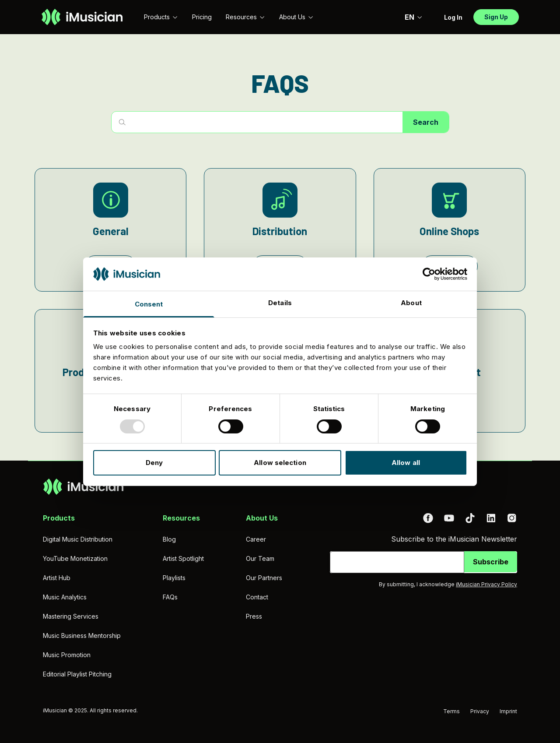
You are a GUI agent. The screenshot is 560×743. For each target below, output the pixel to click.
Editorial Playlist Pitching (77, 674)
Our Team (260, 558)
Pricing (202, 17)
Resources (245, 17)
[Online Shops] (450, 230)
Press (254, 616)
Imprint (508, 711)
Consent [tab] (149, 304)
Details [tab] (280, 303)
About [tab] (411, 303)
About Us (296, 17)
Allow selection (280, 463)
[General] (110, 230)
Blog (169, 539)
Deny (154, 463)
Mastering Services (71, 616)
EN (414, 17)
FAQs (170, 597)
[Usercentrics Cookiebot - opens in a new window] (429, 274)
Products (161, 17)
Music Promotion (67, 655)
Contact (257, 597)
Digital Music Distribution (78, 539)
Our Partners (264, 578)
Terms (451, 711)
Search (426, 122)
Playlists (174, 578)
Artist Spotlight (183, 558)
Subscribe (491, 562)
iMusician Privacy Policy (486, 584)
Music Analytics (65, 597)
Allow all (406, 463)
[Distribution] (280, 230)
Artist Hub (57, 578)
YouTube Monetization (75, 558)
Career (256, 539)
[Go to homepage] (82, 17)
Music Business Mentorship (82, 636)
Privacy (480, 711)
